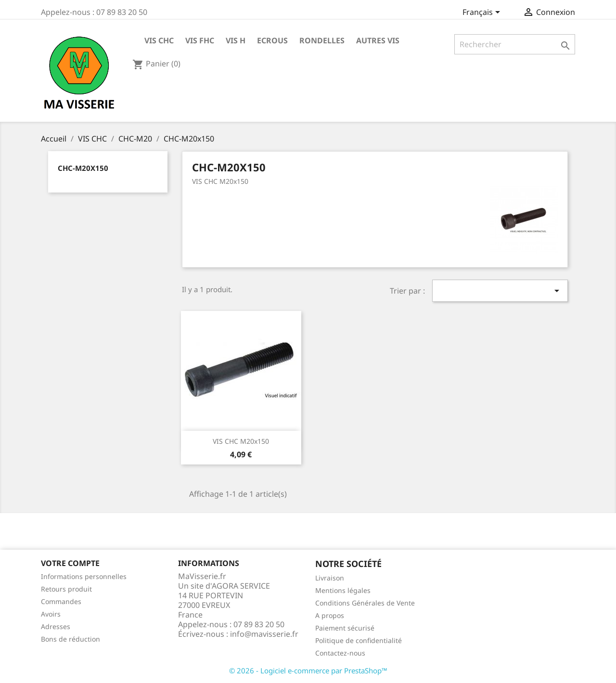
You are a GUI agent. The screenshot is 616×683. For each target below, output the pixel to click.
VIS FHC (200, 40)
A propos (330, 615)
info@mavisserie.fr (264, 634)
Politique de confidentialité (359, 640)
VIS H (236, 40)
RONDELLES (322, 40)
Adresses (56, 626)
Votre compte (70, 563)
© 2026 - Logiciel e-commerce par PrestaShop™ (308, 670)
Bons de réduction (71, 639)
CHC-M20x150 (83, 168)
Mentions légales (343, 590)
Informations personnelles (84, 576)
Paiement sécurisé (345, 628)
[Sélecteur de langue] (483, 13)
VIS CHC (159, 40)
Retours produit (66, 589)
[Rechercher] (515, 44)
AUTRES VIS (378, 40)
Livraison (330, 578)
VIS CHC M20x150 (241, 441)
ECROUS (272, 40)
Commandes (61, 601)
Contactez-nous (340, 653)
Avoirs (51, 614)
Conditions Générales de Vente (365, 603)
